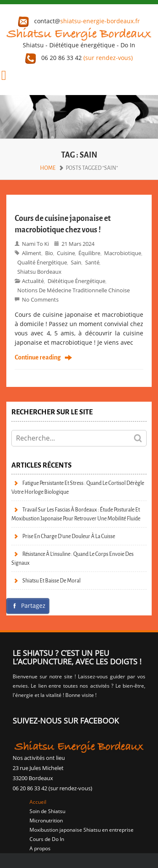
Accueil (38, 802)
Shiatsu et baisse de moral (51, 581)
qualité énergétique (42, 262)
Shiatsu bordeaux (39, 272)
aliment (32, 253)
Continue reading (38, 358)
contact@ (79, 21)
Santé (92, 262)
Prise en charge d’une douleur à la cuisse (69, 536)
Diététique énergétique (76, 281)
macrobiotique (123, 253)
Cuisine (66, 253)
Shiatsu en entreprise (108, 830)
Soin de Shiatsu (47, 811)
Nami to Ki (35, 244)
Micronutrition (46, 820)
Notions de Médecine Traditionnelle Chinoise (74, 290)
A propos (40, 848)
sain (76, 262)
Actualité (33, 281)
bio (49, 253)
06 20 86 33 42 (79, 58)
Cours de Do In (47, 839)
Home (48, 168)
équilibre (89, 253)
